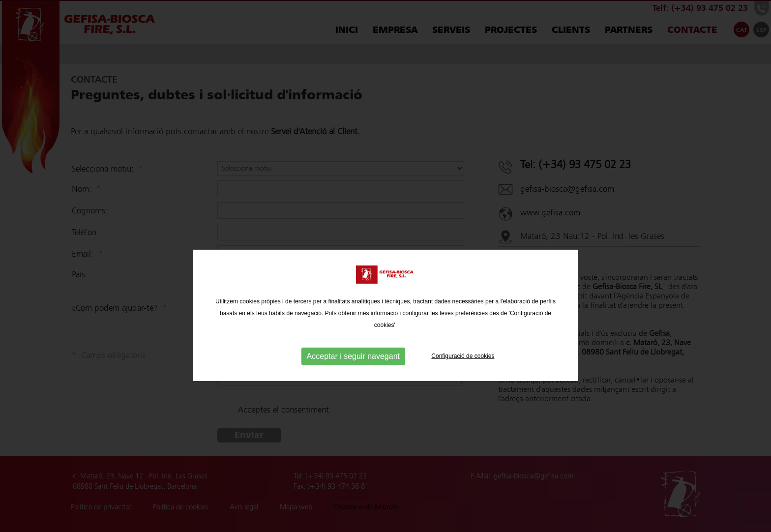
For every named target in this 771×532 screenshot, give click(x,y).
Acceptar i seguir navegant (353, 386)
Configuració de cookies (463, 385)
